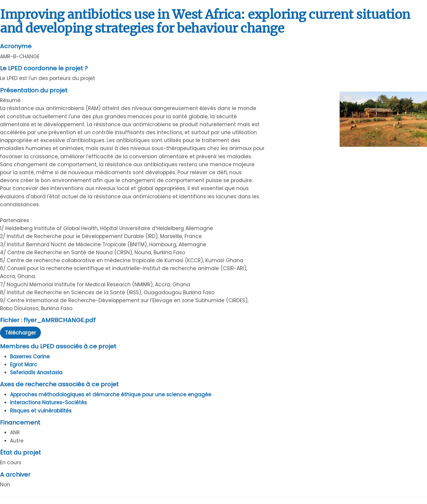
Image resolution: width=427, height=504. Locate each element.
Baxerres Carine (30, 357)
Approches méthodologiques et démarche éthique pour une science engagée (111, 395)
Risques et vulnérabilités (41, 411)
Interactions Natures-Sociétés (48, 402)
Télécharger (20, 333)
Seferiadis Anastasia (36, 372)
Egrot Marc (24, 365)
